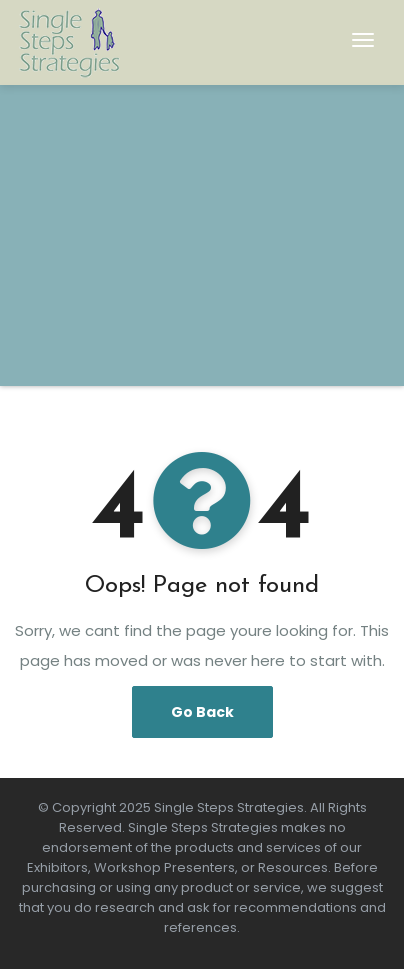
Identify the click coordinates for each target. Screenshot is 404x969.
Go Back (202, 712)
